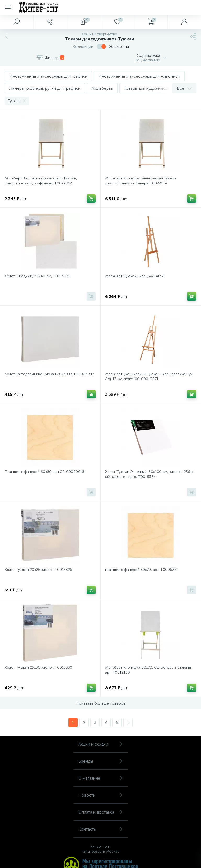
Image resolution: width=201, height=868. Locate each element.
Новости (101, 795)
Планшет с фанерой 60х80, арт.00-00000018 (44, 472)
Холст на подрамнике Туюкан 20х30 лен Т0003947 (49, 374)
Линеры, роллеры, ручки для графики (45, 88)
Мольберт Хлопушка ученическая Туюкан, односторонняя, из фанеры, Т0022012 (41, 181)
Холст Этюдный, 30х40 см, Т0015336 (38, 276)
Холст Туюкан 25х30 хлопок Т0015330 (38, 667)
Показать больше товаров (101, 703)
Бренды (101, 761)
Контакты (101, 829)
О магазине (101, 778)
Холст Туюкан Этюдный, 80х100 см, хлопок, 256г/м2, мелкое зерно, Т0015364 (149, 474)
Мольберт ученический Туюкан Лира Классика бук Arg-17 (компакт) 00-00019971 (149, 376)
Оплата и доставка (101, 812)
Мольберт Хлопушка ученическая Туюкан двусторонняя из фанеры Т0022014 (141, 181)
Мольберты (102, 88)
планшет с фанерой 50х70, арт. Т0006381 (142, 570)
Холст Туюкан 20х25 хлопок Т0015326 (38, 570)
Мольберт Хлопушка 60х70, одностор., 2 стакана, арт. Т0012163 (149, 670)
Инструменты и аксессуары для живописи (139, 76)
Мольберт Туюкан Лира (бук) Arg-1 (135, 276)
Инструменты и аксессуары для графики (48, 76)
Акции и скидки (101, 744)
